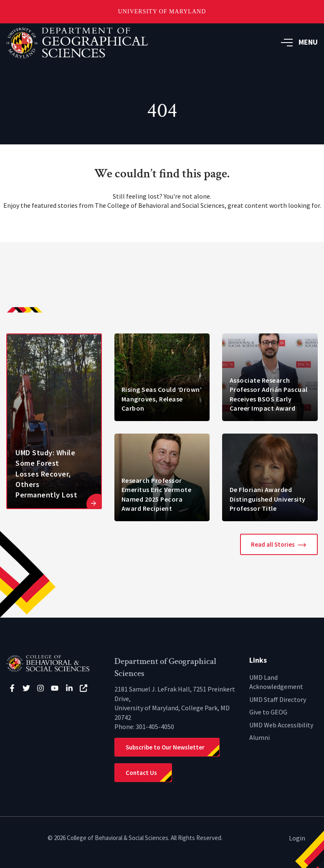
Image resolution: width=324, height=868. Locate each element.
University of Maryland (162, 11)
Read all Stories (273, 544)
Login (297, 838)
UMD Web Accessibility (281, 725)
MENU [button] (299, 42)
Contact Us (141, 773)
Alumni (259, 737)
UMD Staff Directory (278, 699)
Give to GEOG (268, 712)
